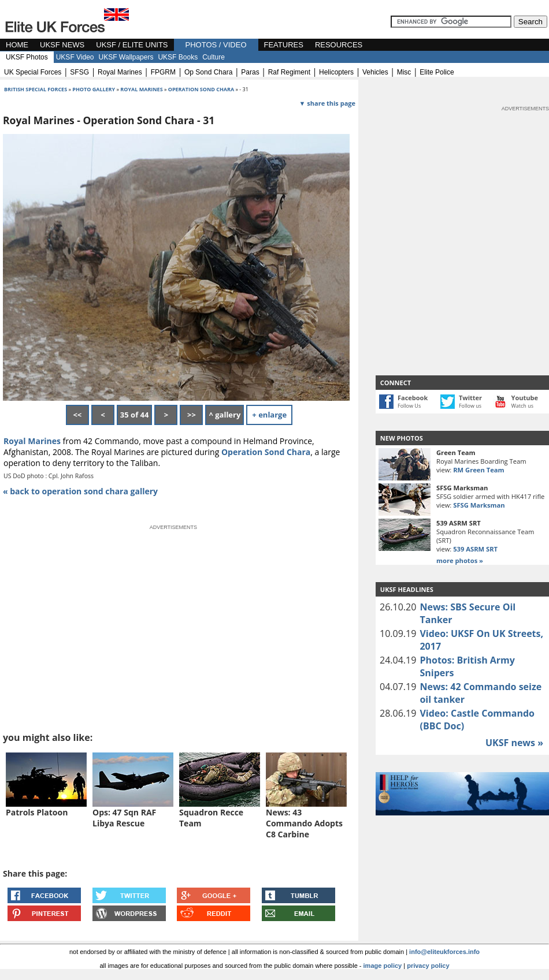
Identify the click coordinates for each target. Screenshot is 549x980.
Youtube (525, 398)
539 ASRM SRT (475, 549)
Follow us (470, 406)
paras (250, 72)
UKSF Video (75, 57)
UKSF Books (178, 57)
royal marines (120, 72)
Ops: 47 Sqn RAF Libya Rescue (124, 818)
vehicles (375, 72)
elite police (437, 72)
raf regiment (289, 72)
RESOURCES (339, 45)
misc (404, 72)
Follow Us (409, 406)
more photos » (460, 560)
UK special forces (33, 72)
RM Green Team (478, 470)
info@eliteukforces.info (444, 952)
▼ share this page (327, 103)
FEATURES (284, 45)
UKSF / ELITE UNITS (132, 45)
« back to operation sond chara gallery (80, 491)
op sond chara (208, 72)
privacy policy (428, 966)
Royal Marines (141, 89)
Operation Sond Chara (266, 452)
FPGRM (163, 72)
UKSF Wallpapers (126, 57)
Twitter (470, 398)
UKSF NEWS (62, 45)
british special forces (36, 89)
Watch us (523, 406)
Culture (214, 57)
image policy (383, 966)
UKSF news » (514, 743)
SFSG (79, 72)
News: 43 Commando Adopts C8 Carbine (304, 823)
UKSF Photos (27, 57)
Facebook (413, 398)
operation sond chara (201, 89)
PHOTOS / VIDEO (216, 45)
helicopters (336, 72)
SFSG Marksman (479, 505)
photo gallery (94, 89)
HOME (17, 45)
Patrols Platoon (37, 812)
